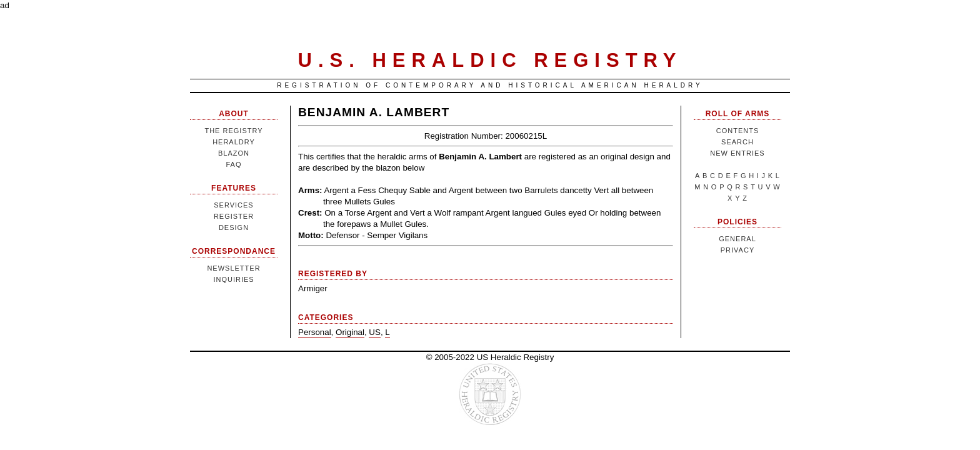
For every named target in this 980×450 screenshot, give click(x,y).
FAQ (233, 164)
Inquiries (233, 279)
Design (234, 227)
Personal (315, 332)
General (737, 239)
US (375, 332)
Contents (738, 131)
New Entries (737, 153)
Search (737, 142)
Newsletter (233, 268)
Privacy (737, 250)
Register (234, 216)
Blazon (234, 153)
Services (233, 205)
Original (350, 332)
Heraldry (234, 142)
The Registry (233, 131)
